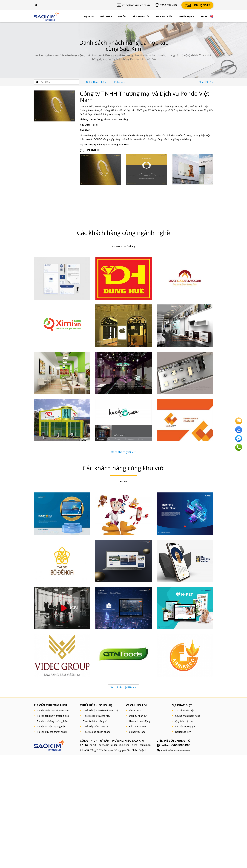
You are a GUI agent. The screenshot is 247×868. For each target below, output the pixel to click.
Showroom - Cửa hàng (116, 119)
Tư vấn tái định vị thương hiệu (53, 716)
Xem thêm (122, 452)
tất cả (206, 82)
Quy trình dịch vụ (184, 721)
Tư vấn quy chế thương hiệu (52, 732)
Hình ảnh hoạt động (139, 721)
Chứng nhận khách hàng (188, 716)
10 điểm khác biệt (185, 710)
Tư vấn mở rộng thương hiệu (52, 721)
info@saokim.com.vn (179, 750)
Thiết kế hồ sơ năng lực (95, 721)
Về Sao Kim (135, 710)
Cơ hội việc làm (137, 732)
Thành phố (96, 82)
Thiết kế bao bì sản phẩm (96, 732)
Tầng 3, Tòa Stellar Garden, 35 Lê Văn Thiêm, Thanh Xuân (119, 745)
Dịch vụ (89, 16)
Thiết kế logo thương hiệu (97, 716)
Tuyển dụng (186, 16)
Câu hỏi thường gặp (186, 726)
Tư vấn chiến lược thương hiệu (53, 710)
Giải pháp (106, 16)
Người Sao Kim (183, 732)
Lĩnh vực (120, 82)
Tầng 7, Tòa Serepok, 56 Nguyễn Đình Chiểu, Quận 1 (118, 750)
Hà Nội (94, 125)
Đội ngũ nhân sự (138, 716)
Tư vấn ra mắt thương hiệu (51, 726)
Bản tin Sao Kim (137, 726)
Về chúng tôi (141, 16)
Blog (204, 16)
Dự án (122, 16)
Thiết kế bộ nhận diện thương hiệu (101, 710)
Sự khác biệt (164, 16)
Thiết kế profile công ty (95, 726)
